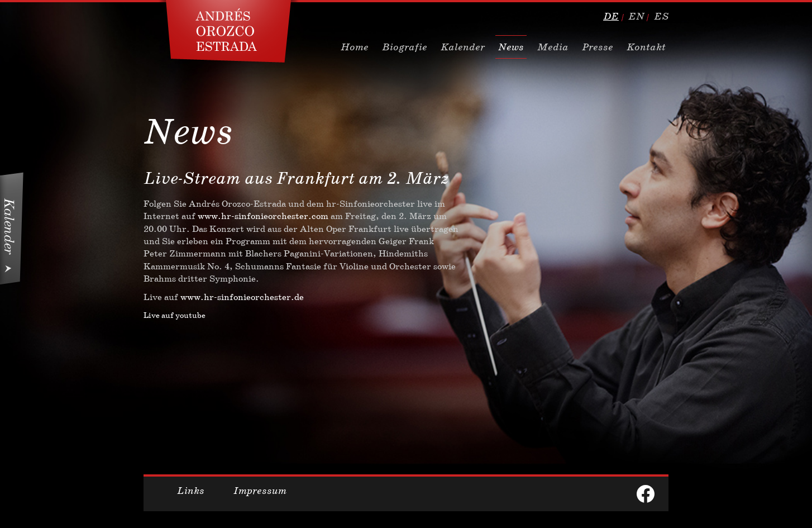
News (511, 47)
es (661, 16)
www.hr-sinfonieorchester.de (242, 297)
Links (191, 491)
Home (355, 47)
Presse (598, 47)
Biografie (405, 47)
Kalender (463, 47)
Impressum (260, 491)
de (611, 16)
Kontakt (646, 47)
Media (553, 47)
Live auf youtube (175, 315)
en (636, 16)
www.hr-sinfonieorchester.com (263, 216)
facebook (646, 494)
